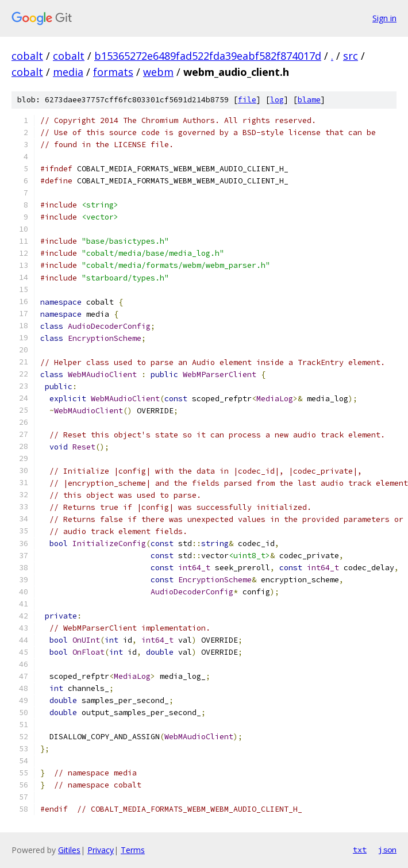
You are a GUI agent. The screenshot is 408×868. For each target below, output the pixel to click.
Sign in (384, 18)
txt (360, 850)
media (68, 72)
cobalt (27, 56)
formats (113, 72)
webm (158, 72)
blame (309, 100)
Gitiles (69, 850)
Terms (133, 850)
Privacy (101, 850)
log (277, 100)
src (351, 56)
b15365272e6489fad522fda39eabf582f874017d (208, 56)
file (247, 100)
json (387, 850)
